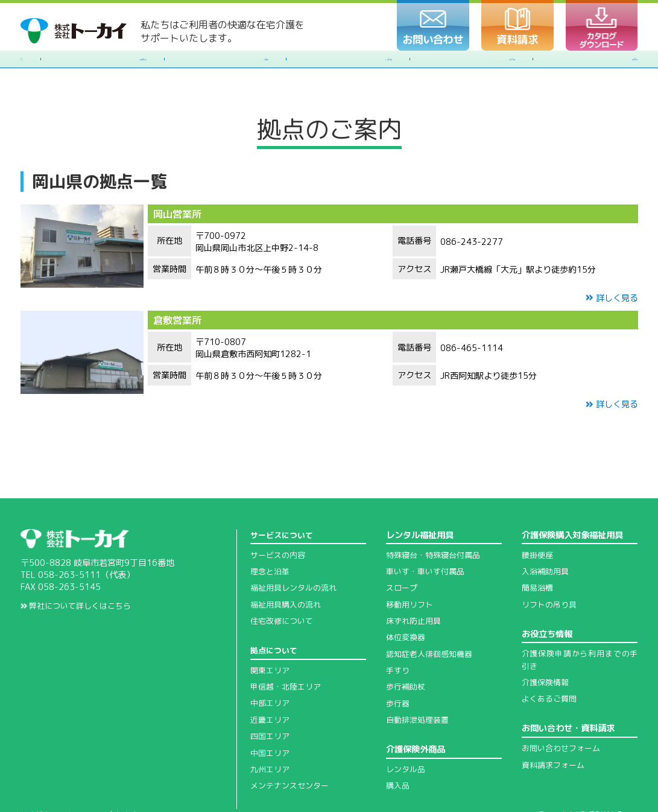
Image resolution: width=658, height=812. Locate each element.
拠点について (276, 615)
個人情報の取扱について (67, 780)
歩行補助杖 (407, 652)
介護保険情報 (547, 647)
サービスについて (284, 500)
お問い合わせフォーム (564, 713)
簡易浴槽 (539, 553)
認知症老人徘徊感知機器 (432, 618)
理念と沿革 (271, 536)
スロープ (403, 553)
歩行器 (399, 668)
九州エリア (271, 734)
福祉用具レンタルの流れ (297, 553)
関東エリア (271, 635)
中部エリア (271, 668)
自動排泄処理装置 (420, 685)
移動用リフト (411, 569)
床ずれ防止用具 (416, 586)
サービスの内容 (280, 519)
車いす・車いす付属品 (428, 536)
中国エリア (271, 717)
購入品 (399, 750)
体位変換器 (407, 602)
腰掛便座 (539, 519)
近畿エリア (271, 684)
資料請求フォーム (555, 729)
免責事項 (139, 780)
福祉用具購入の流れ (288, 569)
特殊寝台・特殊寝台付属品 (437, 519)
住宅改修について (284, 586)
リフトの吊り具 (551, 569)
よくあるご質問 (551, 664)
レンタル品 (407, 734)
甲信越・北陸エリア (288, 652)
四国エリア (271, 701)
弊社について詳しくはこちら (81, 571)
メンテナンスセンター (293, 750)
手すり (399, 635)
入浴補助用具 (547, 536)
